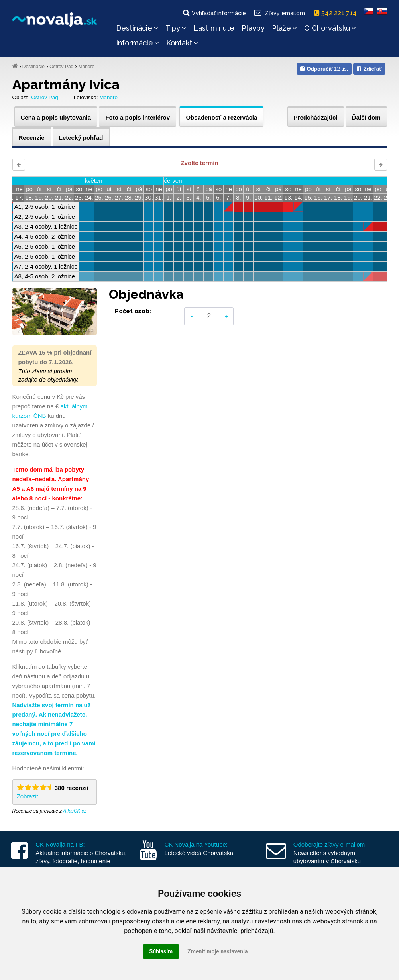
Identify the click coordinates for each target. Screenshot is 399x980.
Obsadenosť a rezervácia (221, 117)
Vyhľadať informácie (214, 13)
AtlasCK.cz (75, 811)
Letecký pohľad (81, 138)
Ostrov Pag (61, 67)
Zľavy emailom (279, 13)
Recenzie (32, 138)
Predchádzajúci (316, 117)
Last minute (214, 28)
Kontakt (182, 43)
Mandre (87, 67)
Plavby (253, 28)
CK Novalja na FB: (60, 844)
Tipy (176, 28)
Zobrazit (28, 796)
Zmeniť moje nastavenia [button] (217, 951)
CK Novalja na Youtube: (196, 844)
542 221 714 (337, 13)
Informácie (138, 43)
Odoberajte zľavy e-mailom (329, 844)
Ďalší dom (366, 117)
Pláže (284, 28)
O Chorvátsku (330, 28)
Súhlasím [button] (161, 951)
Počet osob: (133, 311)
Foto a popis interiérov (138, 117)
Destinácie (137, 28)
